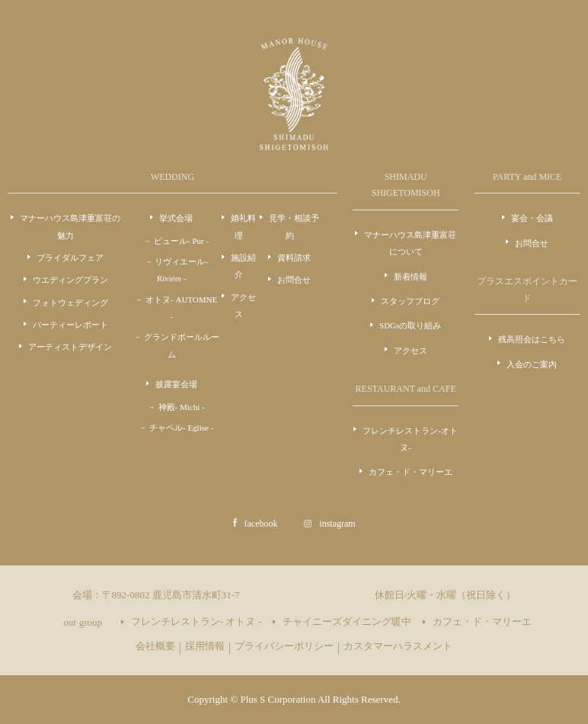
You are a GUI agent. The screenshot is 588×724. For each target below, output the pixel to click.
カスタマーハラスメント (398, 646)
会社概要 (155, 646)
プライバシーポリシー (284, 646)
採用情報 (205, 646)
